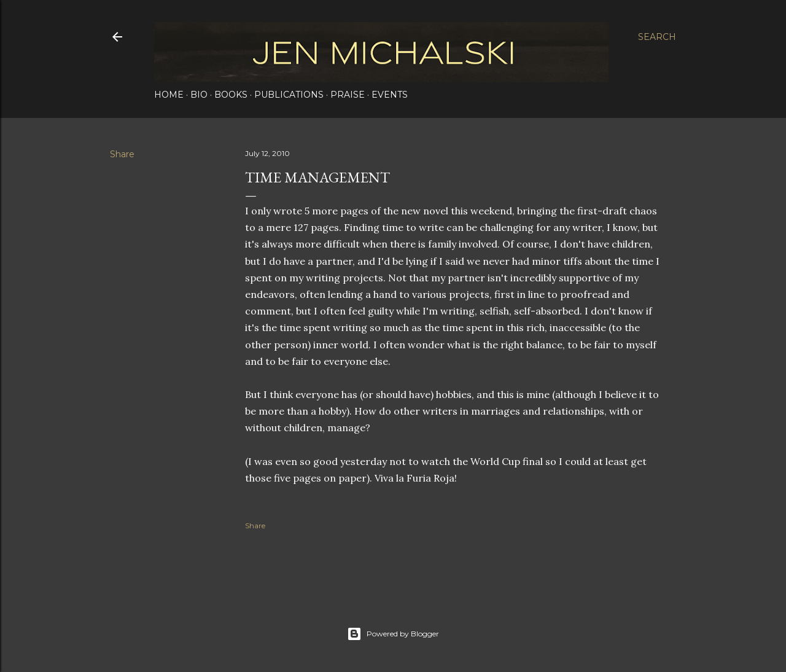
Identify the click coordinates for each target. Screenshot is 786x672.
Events (390, 95)
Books (231, 95)
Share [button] (122, 154)
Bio (199, 95)
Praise (348, 95)
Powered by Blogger (393, 634)
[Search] (657, 37)
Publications (289, 95)
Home (169, 95)
